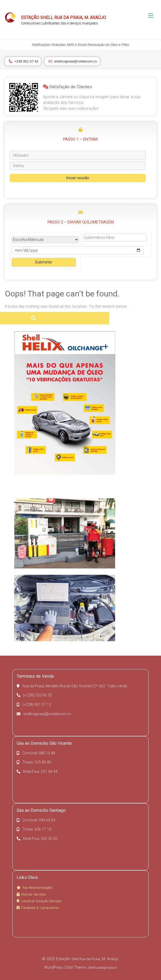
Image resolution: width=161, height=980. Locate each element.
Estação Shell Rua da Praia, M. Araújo (63, 18)
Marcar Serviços (31, 894)
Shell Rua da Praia (86, 959)
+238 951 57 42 (24, 61)
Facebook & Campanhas (38, 908)
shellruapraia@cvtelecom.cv (73, 61)
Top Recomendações (35, 888)
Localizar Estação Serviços (39, 901)
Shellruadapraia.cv (102, 968)
